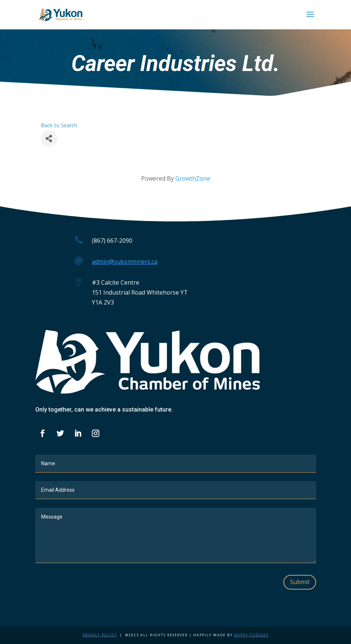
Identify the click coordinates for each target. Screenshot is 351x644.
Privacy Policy (100, 635)
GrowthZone (193, 178)
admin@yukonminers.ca (125, 261)
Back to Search (59, 125)
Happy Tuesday (251, 635)
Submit (300, 582)
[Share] (49, 138)
